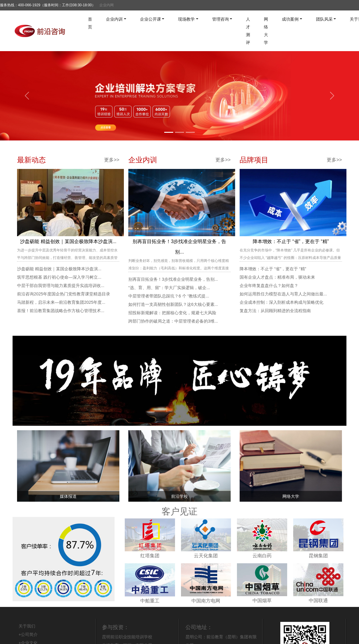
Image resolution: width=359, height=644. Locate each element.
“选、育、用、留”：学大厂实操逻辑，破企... (169, 288)
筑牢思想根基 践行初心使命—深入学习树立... (59, 277)
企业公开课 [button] (150, 19)
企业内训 (143, 160)
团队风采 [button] (324, 19)
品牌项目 (254, 160)
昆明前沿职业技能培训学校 (127, 637)
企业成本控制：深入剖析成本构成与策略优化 (282, 302)
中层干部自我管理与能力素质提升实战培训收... (61, 286)
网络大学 (266, 31)
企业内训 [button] (114, 19)
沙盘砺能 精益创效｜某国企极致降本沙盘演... (68, 241)
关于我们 (27, 626)
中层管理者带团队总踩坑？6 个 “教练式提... (169, 296)
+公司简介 (28, 634)
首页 (90, 23)
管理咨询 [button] (220, 19)
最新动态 (31, 160)
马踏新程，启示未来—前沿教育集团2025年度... (61, 302)
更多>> (112, 160)
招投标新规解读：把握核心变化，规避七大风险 (172, 313)
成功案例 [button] (290, 19)
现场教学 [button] (186, 19)
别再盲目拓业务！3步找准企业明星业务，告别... (173, 279)
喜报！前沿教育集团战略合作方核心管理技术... (61, 311)
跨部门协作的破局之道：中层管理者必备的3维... (173, 321)
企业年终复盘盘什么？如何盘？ (269, 286)
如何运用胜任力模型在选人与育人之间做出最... (283, 294)
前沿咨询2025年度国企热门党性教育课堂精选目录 (64, 294)
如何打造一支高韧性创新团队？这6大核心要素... (173, 304)
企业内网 (107, 5)
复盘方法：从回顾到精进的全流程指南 (275, 311)
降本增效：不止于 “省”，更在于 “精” (291, 241)
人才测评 (248, 31)
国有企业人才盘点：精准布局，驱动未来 (277, 277)
